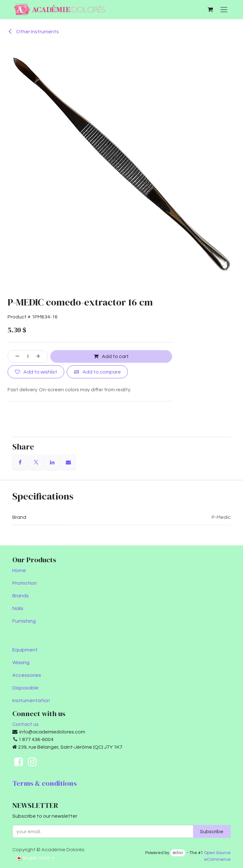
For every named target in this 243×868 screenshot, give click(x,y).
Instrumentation (31, 701)
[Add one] (40, 356)
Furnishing (24, 621)
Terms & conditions (44, 783)
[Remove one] (15, 356)
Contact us (25, 724)
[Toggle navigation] (224, 9)
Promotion (25, 583)
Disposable (25, 688)
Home (19, 570)
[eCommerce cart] (210, 9)
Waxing (21, 663)
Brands (21, 596)
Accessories (27, 675)
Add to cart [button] (111, 357)
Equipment (25, 650)
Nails (18, 608)
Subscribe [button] (212, 832)
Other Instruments (33, 32)
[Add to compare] (97, 372)
